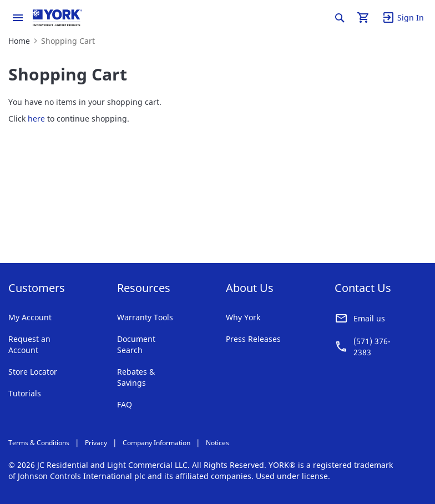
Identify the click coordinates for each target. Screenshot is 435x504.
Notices (217, 443)
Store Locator (33, 372)
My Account (30, 317)
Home (19, 41)
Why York (243, 317)
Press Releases (253, 339)
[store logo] (57, 18)
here (36, 119)
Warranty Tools (145, 317)
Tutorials (25, 393)
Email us (369, 318)
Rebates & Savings (136, 377)
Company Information (156, 443)
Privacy (96, 443)
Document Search (136, 344)
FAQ (125, 404)
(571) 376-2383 (372, 347)
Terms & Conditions (39, 443)
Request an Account (29, 344)
